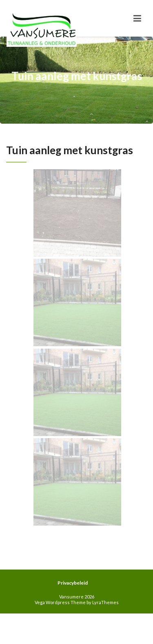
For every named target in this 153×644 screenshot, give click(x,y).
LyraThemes (105, 602)
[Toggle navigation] (137, 18)
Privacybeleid (73, 583)
